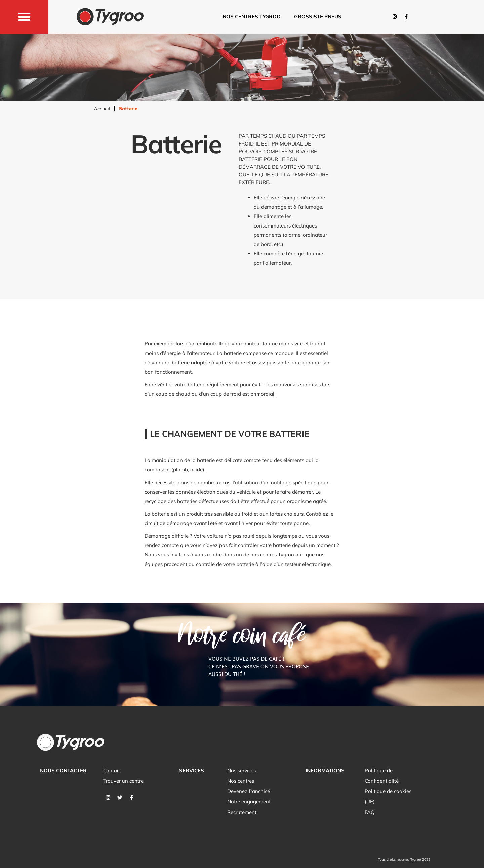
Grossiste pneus (318, 17)
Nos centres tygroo (252, 17)
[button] (24, 17)
